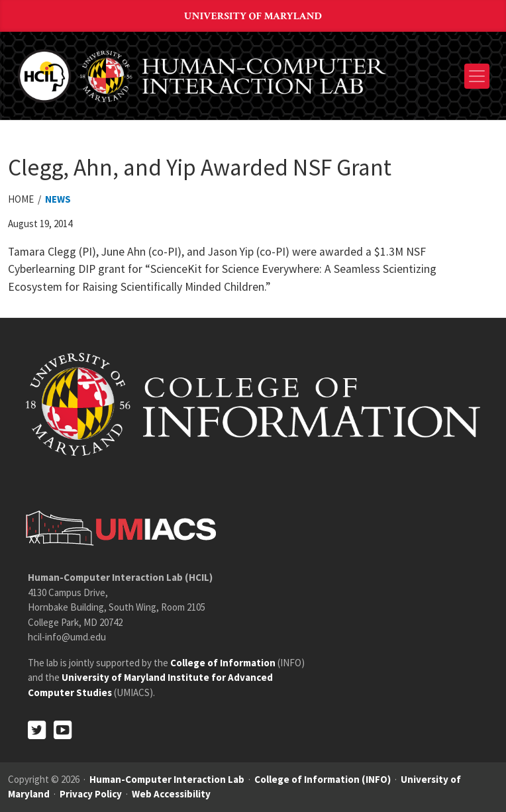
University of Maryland (253, 16)
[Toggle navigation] (477, 76)
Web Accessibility (171, 794)
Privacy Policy (91, 794)
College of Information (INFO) (323, 779)
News (58, 199)
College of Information (223, 663)
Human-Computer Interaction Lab (167, 779)
